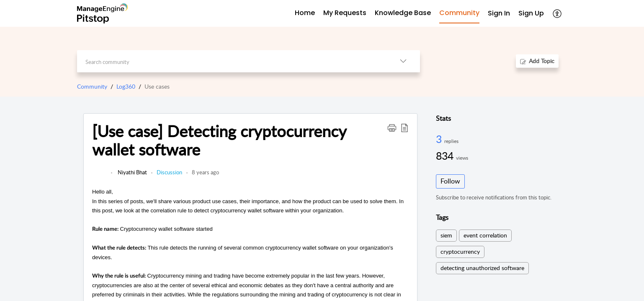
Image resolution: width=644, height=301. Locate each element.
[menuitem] (499, 14)
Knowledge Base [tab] (403, 13)
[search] (232, 61)
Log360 (126, 86)
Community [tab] (459, 13)
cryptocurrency (460, 251)
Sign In (499, 13)
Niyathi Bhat (132, 172)
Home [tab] (305, 13)
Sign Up (531, 13)
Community (92, 86)
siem (446, 235)
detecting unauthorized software (482, 268)
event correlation (485, 235)
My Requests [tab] (345, 13)
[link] (99, 176)
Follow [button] (450, 181)
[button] (558, 13)
